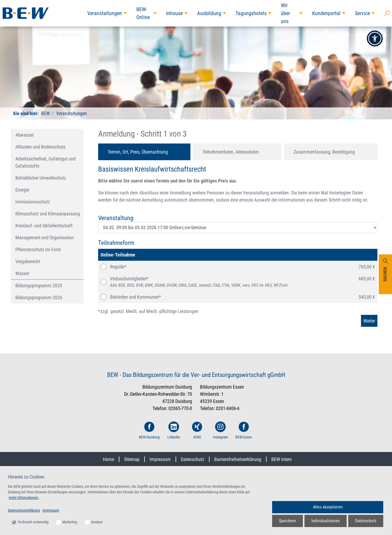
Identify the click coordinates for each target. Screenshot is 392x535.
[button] (375, 38)
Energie (22, 190)
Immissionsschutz (33, 202)
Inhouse (174, 13)
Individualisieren (326, 521)
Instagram (221, 430)
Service (362, 13)
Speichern (288, 521)
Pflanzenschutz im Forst (38, 249)
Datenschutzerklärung (24, 510)
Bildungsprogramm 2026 (39, 297)
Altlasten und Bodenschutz (40, 147)
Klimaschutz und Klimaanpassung (48, 214)
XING (197, 430)
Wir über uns (286, 13)
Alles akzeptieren (328, 507)
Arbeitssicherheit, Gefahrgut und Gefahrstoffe (45, 162)
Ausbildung (209, 13)
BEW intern (282, 459)
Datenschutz (193, 459)
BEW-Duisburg (149, 430)
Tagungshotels (251, 13)
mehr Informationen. (24, 498)
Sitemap (132, 459)
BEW (45, 113)
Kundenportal (326, 13)
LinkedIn (174, 430)
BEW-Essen (244, 430)
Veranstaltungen (105, 13)
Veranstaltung (116, 218)
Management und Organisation (45, 238)
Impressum (160, 459)
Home (108, 459)
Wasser (22, 273)
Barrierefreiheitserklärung (238, 459)
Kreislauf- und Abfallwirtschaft (44, 226)
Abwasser (25, 135)
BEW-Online (143, 13)
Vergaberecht (28, 261)
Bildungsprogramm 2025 (39, 286)
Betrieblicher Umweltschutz (41, 178)
